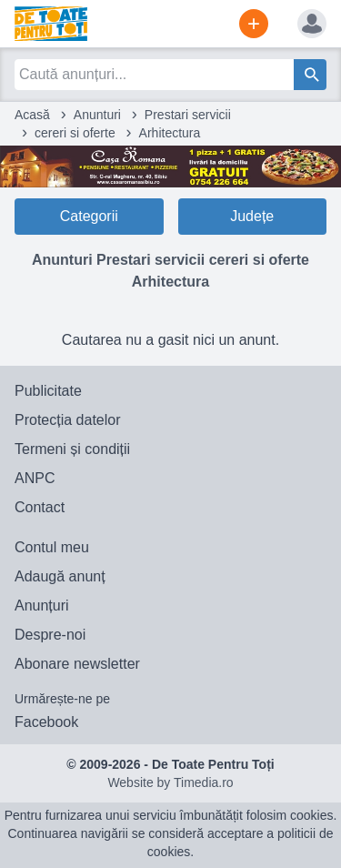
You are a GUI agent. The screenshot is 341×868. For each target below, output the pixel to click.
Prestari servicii (188, 115)
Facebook (46, 722)
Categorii (89, 216)
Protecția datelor (68, 420)
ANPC (35, 478)
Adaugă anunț (60, 576)
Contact (40, 507)
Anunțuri (42, 606)
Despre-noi (50, 635)
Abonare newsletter (77, 664)
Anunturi (97, 115)
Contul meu (52, 547)
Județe (252, 216)
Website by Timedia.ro (170, 782)
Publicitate (48, 391)
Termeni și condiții (72, 449)
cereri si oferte (75, 133)
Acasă (32, 115)
